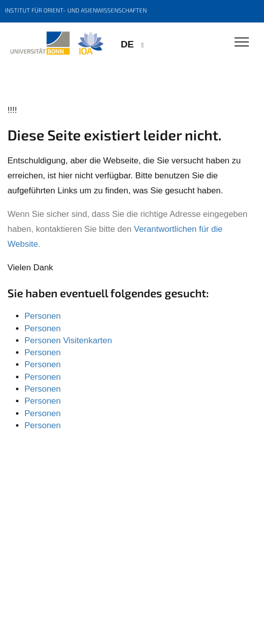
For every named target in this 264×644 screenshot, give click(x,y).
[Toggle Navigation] (242, 43)
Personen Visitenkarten (68, 340)
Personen (43, 316)
